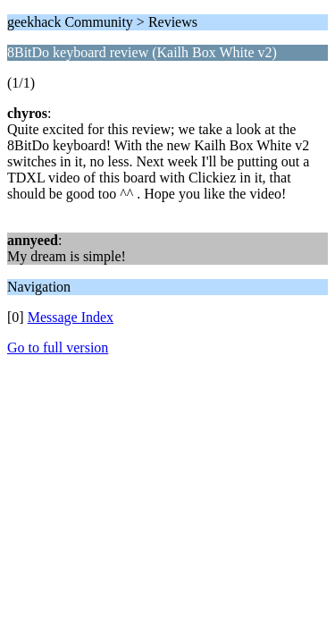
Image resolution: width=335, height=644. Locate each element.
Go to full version (58, 347)
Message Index (71, 317)
